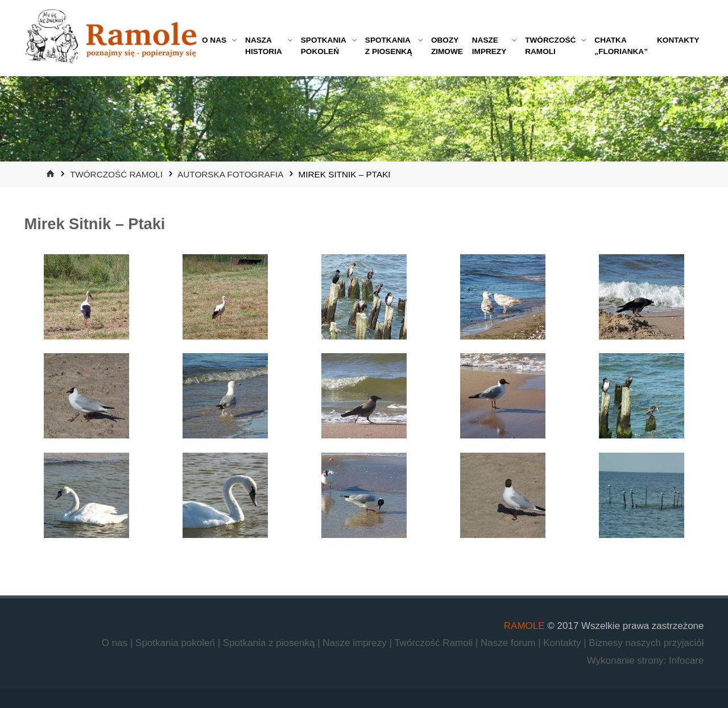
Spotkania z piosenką (270, 643)
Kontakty (563, 643)
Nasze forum (509, 643)
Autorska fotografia (230, 174)
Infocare (686, 661)
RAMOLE (524, 626)
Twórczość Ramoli (116, 174)
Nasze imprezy (356, 643)
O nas (116, 643)
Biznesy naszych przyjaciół (646, 643)
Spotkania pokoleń (177, 643)
